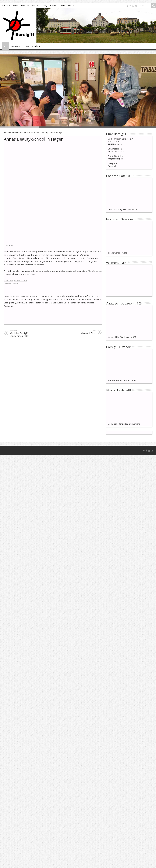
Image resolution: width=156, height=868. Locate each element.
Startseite (6, 6)
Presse (62, 6)
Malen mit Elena (81, 321)
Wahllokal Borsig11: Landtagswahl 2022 (25, 322)
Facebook (112, 166)
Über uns (25, 6)
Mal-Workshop (95, 260)
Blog (45, 6)
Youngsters (16, 46)
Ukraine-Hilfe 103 (12, 273)
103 (5, 46)
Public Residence (21, 133)
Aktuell (15, 6)
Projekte (36, 6)
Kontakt (71, 6)
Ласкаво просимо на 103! (16, 269)
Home (8, 133)
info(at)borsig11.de (116, 159)
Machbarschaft (33, 46)
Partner (53, 6)
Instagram (112, 163)
